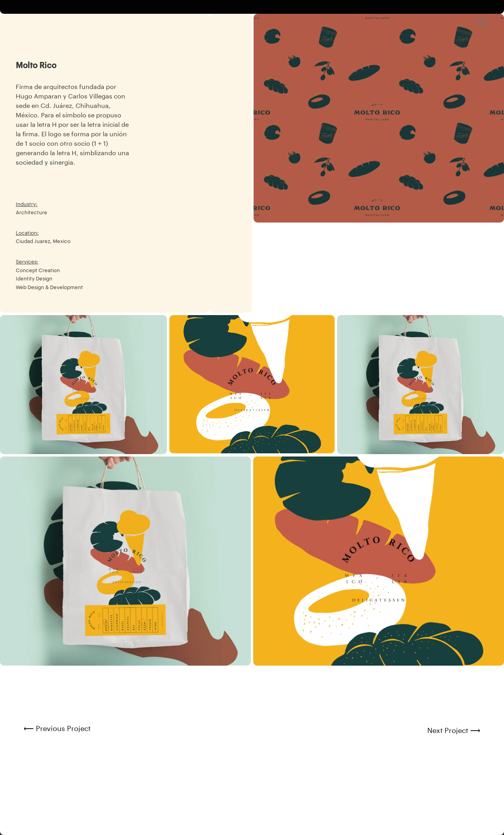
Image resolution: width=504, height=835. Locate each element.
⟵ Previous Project (57, 729)
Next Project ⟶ (454, 731)
